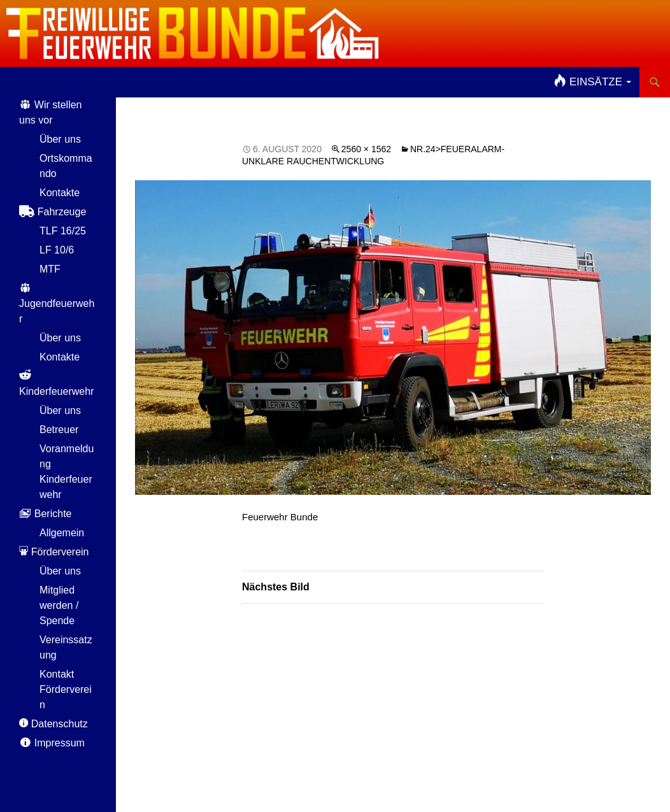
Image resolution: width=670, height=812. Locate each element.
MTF (50, 269)
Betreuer (59, 430)
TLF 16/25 (63, 231)
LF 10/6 (57, 250)
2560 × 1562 (366, 149)
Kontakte (60, 193)
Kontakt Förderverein (66, 689)
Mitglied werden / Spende (59, 605)
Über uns (60, 139)
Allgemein (62, 533)
